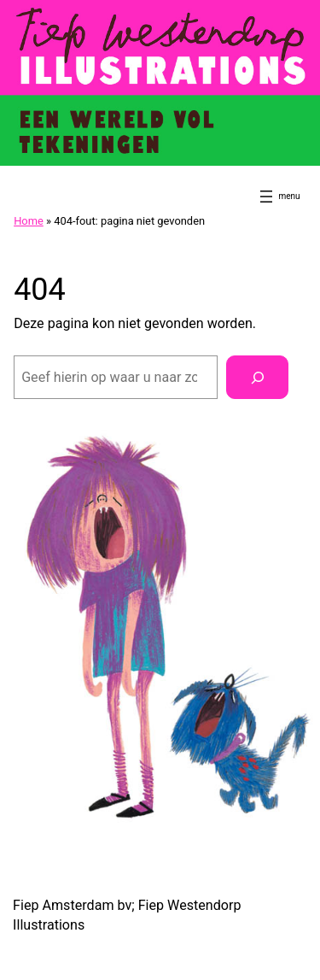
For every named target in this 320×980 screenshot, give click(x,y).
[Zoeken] (257, 378)
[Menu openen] (266, 197)
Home (29, 221)
